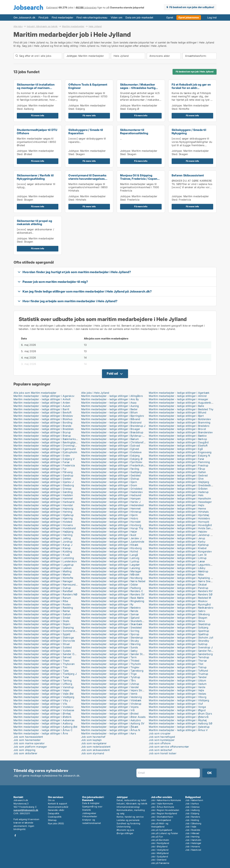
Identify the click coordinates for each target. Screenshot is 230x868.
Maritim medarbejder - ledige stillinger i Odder (110, 585)
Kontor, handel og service (130, 817)
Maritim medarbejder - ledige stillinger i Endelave (111, 452)
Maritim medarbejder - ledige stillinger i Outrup (42, 588)
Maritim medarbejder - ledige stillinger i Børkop (178, 439)
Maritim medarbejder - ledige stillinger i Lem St (178, 555)
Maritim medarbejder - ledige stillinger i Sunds (110, 647)
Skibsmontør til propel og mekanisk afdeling (34, 223)
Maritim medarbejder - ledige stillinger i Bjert (176, 416)
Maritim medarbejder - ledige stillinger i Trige (109, 674)
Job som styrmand (93, 753)
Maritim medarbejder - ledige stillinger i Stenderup (112, 638)
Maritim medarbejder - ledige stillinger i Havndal (43, 505)
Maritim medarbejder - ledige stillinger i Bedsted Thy (181, 409)
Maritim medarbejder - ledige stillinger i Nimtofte (43, 578)
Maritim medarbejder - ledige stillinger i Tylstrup (111, 677)
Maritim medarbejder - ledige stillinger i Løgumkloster (182, 565)
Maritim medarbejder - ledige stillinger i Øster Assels (113, 717)
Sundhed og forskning (128, 823)
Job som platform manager (30, 747)
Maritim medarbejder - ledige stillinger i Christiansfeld (114, 442)
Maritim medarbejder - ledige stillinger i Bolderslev (180, 419)
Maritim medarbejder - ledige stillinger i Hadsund (111, 495)
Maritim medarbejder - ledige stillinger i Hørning (43, 535)
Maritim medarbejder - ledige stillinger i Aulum (42, 406)
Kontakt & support (58, 804)
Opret (170, 17)
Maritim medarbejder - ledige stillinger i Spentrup (179, 631)
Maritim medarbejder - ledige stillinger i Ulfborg (43, 684)
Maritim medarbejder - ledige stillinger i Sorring (110, 631)
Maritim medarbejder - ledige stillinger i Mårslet (110, 575)
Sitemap (52, 820)
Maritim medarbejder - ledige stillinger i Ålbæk (110, 727)
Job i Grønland (159, 860)
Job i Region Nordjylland (164, 813)
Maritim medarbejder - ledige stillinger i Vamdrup (44, 687)
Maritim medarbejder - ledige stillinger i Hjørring (43, 518)
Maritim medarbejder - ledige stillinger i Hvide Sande (181, 528)
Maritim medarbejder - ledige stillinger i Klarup (42, 548)
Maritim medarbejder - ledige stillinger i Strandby (179, 641)
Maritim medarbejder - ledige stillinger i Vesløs (177, 694)
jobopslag (86, 7)
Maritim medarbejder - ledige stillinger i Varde (177, 687)
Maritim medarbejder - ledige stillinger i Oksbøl (178, 585)
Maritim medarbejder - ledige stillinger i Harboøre (44, 502)
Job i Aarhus (192, 804)
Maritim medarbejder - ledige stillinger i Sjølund (110, 618)
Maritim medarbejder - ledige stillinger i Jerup (177, 538)
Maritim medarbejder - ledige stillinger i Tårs (108, 680)
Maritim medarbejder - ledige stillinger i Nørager (43, 581)
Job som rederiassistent (96, 747)
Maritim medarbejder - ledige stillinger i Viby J (42, 700)
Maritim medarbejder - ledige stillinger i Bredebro (179, 426)
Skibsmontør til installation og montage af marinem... (36, 86)
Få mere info (38, 115)
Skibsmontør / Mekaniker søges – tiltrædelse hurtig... (139, 86)
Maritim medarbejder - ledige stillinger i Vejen (41, 690)
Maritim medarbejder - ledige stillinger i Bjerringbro (113, 416)
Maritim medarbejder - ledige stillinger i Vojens (110, 707)
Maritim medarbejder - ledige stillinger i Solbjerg (179, 627)
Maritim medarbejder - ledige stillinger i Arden (42, 403)
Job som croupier (160, 733)
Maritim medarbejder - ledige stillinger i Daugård (179, 442)
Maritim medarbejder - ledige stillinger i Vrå (108, 710)
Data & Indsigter (91, 803)
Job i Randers (193, 817)
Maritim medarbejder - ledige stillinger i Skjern (42, 624)
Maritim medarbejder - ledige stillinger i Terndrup (179, 657)
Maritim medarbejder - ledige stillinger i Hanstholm (180, 498)
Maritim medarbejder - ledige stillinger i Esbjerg (110, 456)
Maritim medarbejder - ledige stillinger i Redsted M (180, 598)
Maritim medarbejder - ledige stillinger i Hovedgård (180, 525)
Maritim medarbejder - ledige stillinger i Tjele (41, 671)
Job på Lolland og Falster (165, 833)
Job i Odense (192, 807)
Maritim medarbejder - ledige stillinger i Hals (176, 495)
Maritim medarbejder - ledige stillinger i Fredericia (44, 465)
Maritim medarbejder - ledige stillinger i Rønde (110, 611)
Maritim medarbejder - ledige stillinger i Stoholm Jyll (181, 638)
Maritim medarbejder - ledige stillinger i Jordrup (43, 542)
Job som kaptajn (91, 740)
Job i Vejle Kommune (162, 804)
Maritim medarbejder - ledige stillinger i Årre (41, 733)
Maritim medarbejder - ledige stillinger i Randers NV (181, 591)
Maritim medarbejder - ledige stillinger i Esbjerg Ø (112, 459)
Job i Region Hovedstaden (165, 810)
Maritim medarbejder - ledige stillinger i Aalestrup (179, 727)
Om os (51, 800)
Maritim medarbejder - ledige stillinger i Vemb (109, 694)
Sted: (20, 109)
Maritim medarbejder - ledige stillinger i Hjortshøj (179, 515)
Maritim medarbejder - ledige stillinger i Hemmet (111, 509)
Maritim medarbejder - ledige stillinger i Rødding (43, 608)
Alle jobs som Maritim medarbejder (35, 393)
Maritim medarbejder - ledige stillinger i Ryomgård (180, 604)
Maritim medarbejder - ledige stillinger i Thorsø (178, 661)
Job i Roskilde (193, 830)
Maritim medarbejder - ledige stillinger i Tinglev (110, 667)
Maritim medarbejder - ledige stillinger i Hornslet (111, 522)
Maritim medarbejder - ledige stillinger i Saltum (42, 614)
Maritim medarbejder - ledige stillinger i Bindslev (43, 416)
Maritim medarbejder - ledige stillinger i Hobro (110, 518)
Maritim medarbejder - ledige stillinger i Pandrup (179, 588)
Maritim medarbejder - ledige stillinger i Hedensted (112, 505)
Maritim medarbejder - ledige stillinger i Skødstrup (180, 624)
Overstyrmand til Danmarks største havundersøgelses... (88, 177)
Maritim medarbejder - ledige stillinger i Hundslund (45, 528)
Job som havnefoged (162, 737)
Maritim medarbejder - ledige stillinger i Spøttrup (179, 634)
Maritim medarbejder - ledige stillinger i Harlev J (111, 502)
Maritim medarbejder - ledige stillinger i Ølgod (177, 710)
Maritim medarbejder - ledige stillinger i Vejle (176, 690)
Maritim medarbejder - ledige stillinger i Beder (109, 409)
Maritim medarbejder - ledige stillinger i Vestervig (112, 697)
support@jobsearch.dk (26, 810)
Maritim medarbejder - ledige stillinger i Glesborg (44, 485)
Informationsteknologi (128, 807)
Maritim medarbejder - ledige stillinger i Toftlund (178, 671)
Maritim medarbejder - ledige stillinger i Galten (177, 472)
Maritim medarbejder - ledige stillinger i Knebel (178, 548)
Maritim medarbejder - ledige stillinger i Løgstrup (44, 565)
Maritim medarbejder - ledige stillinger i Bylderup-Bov (114, 436)
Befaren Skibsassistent (188, 175)
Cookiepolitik (55, 817)
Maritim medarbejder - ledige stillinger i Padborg (111, 588)
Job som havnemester (27, 740)
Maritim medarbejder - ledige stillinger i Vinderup (111, 704)
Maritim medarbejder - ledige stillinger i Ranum (42, 598)
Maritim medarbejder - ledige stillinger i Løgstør (111, 565)
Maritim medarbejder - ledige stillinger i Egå (176, 449)
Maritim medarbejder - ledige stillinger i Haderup (179, 492)
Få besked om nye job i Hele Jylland (195, 72)
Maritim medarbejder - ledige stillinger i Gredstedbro (181, 485)
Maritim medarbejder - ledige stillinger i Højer (109, 532)
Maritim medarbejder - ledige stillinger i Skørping (44, 627)
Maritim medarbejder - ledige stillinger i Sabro (177, 611)
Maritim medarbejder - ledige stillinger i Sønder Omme (47, 654)
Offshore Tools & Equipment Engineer (88, 86)
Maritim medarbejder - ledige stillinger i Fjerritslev (112, 462)
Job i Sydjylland (159, 856)
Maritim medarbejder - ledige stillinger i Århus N (111, 730)
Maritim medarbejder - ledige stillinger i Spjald (42, 634)
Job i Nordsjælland (161, 820)
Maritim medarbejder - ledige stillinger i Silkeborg (179, 614)
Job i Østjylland (159, 846)
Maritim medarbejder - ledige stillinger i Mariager (111, 571)
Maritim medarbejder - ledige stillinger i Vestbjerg (44, 697)
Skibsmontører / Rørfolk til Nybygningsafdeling (35, 177)
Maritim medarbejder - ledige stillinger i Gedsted (111, 475)
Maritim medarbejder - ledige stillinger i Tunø (41, 677)
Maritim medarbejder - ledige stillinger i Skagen (178, 618)
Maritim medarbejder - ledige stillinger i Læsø (177, 561)
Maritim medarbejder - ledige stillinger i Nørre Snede (181, 581)
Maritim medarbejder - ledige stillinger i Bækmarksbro (47, 439)
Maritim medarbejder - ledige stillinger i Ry (107, 604)
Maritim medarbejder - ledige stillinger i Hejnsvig (43, 509)
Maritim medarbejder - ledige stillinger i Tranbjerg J (45, 674)
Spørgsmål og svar (92, 807)
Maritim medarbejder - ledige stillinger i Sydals (42, 651)
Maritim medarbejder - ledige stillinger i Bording (43, 422)
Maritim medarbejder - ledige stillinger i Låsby (177, 568)
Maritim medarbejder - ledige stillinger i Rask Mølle (112, 598)
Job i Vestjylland (160, 850)
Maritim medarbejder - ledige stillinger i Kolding (43, 551)
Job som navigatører (94, 743)
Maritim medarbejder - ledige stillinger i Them (41, 661)
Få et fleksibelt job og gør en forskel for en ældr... (191, 86)
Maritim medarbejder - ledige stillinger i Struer (42, 644)
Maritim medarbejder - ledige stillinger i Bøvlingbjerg (46, 442)
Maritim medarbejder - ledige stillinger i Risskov (178, 601)
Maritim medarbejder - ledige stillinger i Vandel (110, 687)
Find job (44, 17)
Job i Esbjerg (192, 813)
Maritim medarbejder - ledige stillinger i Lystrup (110, 561)
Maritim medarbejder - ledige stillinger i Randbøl (43, 591)
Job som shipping (24, 750)
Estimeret (52, 7)
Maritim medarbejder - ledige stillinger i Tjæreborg (112, 671)
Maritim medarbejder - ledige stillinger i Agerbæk (179, 393)
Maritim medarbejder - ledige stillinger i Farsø (41, 462)
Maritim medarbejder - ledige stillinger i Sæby (109, 651)
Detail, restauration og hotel (131, 800)
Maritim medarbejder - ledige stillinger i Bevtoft (42, 412)
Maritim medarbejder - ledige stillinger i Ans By (110, 399)
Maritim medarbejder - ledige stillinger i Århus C (43, 730)
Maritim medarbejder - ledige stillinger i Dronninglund (46, 446)
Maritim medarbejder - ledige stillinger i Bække (178, 436)
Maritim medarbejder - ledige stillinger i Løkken (43, 568)
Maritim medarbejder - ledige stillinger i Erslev (42, 456)
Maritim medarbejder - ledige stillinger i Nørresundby (46, 585)
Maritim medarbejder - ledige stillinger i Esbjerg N (179, 456)
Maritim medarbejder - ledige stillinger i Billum (110, 412)
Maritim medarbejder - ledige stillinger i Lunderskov (45, 561)
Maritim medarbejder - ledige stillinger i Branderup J (113, 426)
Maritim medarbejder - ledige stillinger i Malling (43, 571)
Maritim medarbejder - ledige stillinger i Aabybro (111, 720)
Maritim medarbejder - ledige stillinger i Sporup (110, 634)
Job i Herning (192, 837)
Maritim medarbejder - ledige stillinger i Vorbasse (44, 710)
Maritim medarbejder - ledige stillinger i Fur (40, 469)
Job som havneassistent (28, 737)
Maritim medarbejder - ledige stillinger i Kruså (42, 555)
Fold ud (112, 373)
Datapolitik (54, 813)
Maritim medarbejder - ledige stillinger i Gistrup (110, 479)
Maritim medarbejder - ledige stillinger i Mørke (42, 575)
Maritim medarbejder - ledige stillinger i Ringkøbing (113, 601)
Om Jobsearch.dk (24, 17)
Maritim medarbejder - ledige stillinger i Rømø (42, 611)
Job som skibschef (160, 750)
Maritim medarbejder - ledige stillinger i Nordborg (112, 578)
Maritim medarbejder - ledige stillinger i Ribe (41, 601)
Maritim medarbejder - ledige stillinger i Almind (178, 396)
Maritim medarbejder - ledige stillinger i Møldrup (179, 571)
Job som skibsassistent (95, 750)
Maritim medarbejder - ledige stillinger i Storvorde (44, 641)
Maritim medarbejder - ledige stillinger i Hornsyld (179, 522)
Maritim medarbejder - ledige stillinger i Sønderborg (181, 654)
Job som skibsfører (25, 753)
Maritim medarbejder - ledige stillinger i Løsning (111, 568)
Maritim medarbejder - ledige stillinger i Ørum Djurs (180, 714)
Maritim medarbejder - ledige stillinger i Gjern (109, 482)
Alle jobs (18, 26)
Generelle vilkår (56, 810)
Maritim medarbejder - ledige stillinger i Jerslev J (111, 538)
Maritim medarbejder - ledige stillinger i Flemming (179, 462)
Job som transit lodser (163, 753)
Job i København (194, 800)
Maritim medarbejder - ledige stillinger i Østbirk (43, 717)
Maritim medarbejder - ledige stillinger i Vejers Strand (114, 690)
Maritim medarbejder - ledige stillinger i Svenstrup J (181, 647)
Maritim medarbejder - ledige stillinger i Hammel (43, 498)
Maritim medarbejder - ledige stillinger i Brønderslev (181, 432)
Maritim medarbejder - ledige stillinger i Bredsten (43, 429)
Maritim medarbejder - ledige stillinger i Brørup (42, 436)
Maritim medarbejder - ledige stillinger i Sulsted (43, 647)
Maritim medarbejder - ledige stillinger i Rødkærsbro (181, 608)
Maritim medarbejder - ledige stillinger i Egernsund (45, 449)
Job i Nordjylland (160, 843)
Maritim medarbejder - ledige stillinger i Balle (176, 406)
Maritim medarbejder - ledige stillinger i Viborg (178, 697)
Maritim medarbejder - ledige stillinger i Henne (177, 509)
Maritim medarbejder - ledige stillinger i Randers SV (113, 594)
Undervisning (124, 827)
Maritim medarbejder (73, 26)
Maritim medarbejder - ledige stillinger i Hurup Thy (112, 528)
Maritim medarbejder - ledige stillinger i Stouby (110, 641)
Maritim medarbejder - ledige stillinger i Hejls (176, 505)
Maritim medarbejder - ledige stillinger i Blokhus (43, 419)
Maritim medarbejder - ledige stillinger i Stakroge (44, 638)
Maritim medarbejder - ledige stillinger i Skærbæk (112, 624)
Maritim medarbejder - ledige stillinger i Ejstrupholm (45, 452)
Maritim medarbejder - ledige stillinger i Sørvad (43, 657)
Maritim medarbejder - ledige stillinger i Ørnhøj (42, 714)
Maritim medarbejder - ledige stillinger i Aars (109, 733)
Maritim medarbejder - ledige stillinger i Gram (109, 485)
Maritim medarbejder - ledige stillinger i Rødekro (111, 608)
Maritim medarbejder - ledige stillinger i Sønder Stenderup (117, 654)
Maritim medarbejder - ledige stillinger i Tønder (178, 677)
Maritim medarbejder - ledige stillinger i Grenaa (43, 489)
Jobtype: (22, 105)
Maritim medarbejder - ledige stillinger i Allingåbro (112, 396)
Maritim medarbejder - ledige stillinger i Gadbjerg (112, 472)
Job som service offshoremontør (169, 747)
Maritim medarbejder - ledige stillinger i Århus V (178, 730)
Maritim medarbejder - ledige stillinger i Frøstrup (179, 465)
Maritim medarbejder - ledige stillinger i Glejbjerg (179, 482)
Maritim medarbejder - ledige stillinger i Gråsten (178, 489)
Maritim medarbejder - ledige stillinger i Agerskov (44, 396)
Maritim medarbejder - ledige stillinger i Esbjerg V (44, 459)
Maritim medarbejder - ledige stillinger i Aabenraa (44, 720)
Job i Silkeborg (193, 823)
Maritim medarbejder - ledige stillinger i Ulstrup (110, 684)
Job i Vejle (191, 827)
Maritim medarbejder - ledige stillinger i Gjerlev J (44, 482)
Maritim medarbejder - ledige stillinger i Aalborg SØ (180, 723)
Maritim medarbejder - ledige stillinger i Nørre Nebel (113, 581)
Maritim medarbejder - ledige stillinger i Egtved (110, 449)
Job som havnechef (93, 737)
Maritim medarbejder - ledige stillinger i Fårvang (43, 472)
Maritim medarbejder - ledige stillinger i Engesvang (180, 452)
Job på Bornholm (160, 840)
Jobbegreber (89, 813)
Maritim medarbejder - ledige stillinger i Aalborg (43, 723)
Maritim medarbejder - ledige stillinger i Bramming (180, 422)
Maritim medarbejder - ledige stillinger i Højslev (178, 532)
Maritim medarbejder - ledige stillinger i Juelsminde (113, 542)
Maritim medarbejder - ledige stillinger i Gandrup (43, 475)
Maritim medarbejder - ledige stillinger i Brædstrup (112, 432)
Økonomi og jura (125, 830)
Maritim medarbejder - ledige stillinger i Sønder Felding (183, 651)
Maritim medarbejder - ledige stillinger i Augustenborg (182, 403)
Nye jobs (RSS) (56, 823)
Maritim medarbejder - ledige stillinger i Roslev (42, 604)
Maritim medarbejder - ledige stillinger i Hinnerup (111, 512)
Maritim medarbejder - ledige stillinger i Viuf (176, 704)
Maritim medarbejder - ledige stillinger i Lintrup (178, 558)
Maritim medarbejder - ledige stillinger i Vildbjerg (179, 700)
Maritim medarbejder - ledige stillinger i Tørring (43, 680)
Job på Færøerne (160, 863)
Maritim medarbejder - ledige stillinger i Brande (42, 426)
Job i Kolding (192, 820)
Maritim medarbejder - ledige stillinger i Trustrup (178, 674)
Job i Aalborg (192, 810)
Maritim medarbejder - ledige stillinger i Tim (40, 667)
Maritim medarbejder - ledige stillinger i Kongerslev (180, 551)
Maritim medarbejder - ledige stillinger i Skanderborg (114, 621)
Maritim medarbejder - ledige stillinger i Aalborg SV (113, 723)
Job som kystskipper (162, 740)
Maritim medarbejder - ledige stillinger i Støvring (111, 644)
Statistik (87, 810)
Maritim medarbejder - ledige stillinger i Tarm (109, 657)
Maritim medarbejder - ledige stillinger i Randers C (112, 591)
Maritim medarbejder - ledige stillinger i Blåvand (111, 419)
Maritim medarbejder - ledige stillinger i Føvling (110, 469)
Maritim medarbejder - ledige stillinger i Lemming (44, 558)
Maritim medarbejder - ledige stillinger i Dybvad (111, 446)
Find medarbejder (62, 17)
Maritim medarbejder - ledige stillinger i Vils (40, 704)
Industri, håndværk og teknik (42, 26)
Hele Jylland (95, 26)
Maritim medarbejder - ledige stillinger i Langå (110, 555)
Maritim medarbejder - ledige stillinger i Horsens (43, 525)
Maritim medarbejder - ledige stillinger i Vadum (178, 684)
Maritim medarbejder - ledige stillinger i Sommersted (46, 631)
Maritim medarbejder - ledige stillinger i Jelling (42, 538)
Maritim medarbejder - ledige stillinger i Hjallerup (44, 515)
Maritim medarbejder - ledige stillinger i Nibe (176, 575)
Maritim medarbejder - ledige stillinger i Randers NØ (45, 594)
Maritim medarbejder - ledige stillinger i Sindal (42, 618)
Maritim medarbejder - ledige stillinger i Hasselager (180, 502)
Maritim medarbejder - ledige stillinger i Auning (110, 406)
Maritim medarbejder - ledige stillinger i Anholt (42, 399)
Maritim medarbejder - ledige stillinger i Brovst (177, 429)
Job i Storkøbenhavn (162, 817)
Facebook (15, 835)
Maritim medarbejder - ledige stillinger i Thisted (110, 661)
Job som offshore (160, 743)
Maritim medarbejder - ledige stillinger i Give (176, 479)
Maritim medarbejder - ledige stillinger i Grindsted (112, 489)
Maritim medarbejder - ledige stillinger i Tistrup (178, 667)
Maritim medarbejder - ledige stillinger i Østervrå (179, 717)
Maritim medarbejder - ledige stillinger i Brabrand (111, 422)
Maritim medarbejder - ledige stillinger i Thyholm (111, 664)
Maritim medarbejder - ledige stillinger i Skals (41, 621)
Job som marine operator (29, 743)
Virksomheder (90, 816)
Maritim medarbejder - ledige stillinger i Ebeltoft (178, 446)
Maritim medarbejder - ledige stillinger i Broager (111, 429)
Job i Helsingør (193, 843)
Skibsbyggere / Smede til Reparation (86, 132)
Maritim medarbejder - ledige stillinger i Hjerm (109, 515)
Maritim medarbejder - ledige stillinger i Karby (177, 542)
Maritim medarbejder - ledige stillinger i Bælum (110, 439)
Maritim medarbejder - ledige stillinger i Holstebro (179, 518)
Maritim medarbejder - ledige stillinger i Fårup (177, 469)
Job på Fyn (157, 837)
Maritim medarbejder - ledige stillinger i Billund (177, 412)
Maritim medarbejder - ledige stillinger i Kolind (110, 551)
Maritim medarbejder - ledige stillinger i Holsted (43, 522)
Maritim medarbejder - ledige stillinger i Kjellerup (179, 545)
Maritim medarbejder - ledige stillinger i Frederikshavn (114, 465)
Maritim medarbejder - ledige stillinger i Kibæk (110, 545)
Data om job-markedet (139, 17)
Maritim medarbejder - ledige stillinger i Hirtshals (179, 512)
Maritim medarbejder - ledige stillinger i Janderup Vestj (182, 535)
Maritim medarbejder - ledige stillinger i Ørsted (110, 714)
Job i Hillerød (192, 833)
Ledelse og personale (128, 820)
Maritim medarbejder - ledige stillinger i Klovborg (112, 548)
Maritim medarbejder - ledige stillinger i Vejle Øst (43, 694)
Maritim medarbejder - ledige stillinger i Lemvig (110, 558)
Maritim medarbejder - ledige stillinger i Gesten (42, 479)
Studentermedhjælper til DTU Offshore (37, 132)
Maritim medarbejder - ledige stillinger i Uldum (177, 680)
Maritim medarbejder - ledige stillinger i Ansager (178, 399)
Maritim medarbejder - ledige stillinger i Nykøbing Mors (183, 578)
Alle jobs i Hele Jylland (95, 393)
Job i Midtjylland (160, 853)
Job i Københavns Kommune (166, 800)
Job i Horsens (193, 846)
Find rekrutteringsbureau (92, 17)
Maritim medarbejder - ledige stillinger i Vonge (177, 707)
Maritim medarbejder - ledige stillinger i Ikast (109, 535)
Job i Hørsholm (193, 840)
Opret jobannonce (189, 17)
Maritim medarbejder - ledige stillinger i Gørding (43, 492)
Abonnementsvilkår (58, 807)
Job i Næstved (193, 850)
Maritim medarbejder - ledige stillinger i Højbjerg (43, 532)
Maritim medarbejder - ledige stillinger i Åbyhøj (178, 720)
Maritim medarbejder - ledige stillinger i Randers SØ (181, 594)
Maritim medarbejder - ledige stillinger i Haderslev (112, 492)
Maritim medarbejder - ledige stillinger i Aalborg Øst (45, 727)
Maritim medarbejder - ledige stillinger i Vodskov (43, 707)
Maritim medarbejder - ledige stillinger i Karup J (43, 545)
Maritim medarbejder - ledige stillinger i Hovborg (111, 525)
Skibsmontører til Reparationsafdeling (134, 132)
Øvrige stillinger (125, 833)
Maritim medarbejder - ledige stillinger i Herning (43, 512)
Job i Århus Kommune (163, 807)
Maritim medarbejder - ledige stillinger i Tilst (176, 664)
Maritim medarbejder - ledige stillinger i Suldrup (178, 644)
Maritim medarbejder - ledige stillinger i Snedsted (112, 627)
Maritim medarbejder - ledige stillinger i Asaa (109, 403)
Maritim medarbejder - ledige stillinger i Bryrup (42, 432)
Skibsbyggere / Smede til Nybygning (189, 132)
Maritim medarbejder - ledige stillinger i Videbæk (111, 700)
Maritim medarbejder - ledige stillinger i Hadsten (43, 495)
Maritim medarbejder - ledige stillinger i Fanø (176, 459)
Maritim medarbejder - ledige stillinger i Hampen (111, 498)
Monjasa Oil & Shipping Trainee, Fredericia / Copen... (140, 177)
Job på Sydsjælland (162, 830)
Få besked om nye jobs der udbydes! (192, 7)
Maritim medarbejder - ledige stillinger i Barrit (41, 409)
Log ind (212, 17)
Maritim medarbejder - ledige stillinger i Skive (177, 621)
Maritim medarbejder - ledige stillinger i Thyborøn (44, 664)
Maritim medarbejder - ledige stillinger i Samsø (110, 614)
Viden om (117, 17)
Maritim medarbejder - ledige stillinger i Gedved (178, 475)
